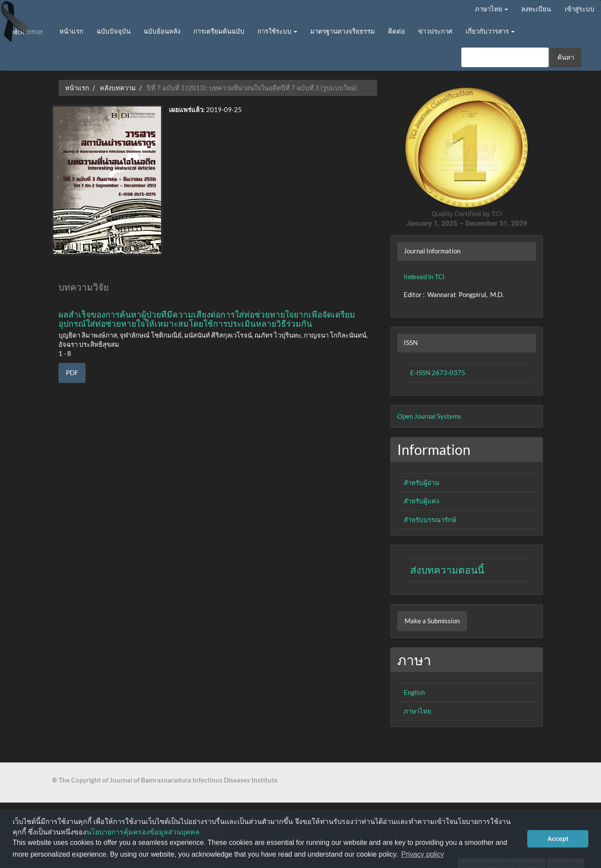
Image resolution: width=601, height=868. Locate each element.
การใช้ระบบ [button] (277, 31)
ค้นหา (566, 57)
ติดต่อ (397, 31)
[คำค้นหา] (505, 57)
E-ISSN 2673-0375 (438, 372)
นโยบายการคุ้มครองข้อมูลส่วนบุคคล (143, 832)
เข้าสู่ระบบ (580, 9)
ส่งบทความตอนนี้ (447, 570)
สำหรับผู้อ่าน (421, 482)
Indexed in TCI (424, 277)
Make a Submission (432, 621)
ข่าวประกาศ (435, 31)
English (414, 692)
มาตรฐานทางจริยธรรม (343, 31)
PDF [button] (72, 372)
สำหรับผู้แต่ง (421, 501)
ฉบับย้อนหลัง (162, 31)
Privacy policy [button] (422, 854)
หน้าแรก (71, 31)
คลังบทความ (118, 88)
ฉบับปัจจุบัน (113, 31)
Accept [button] (558, 839)
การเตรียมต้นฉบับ (219, 31)
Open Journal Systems (429, 416)
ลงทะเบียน (536, 9)
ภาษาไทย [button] (491, 9)
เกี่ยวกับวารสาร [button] (490, 31)
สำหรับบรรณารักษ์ (430, 519)
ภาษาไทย (417, 711)
